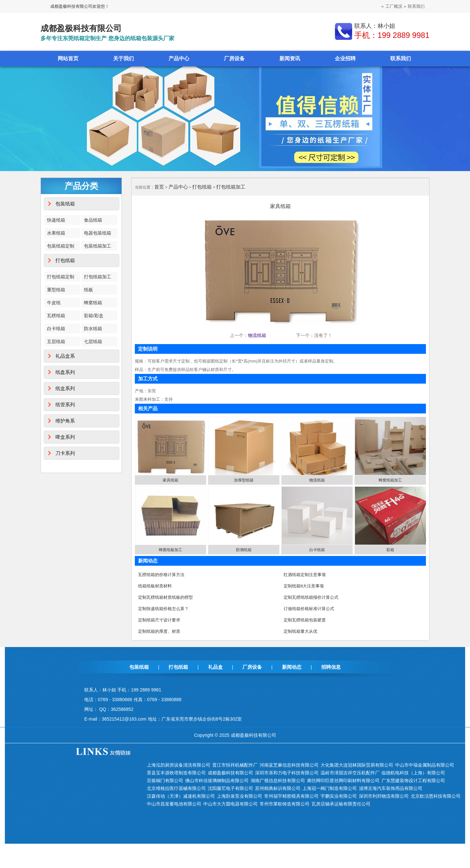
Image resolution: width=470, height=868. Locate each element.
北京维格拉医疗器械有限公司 (176, 788)
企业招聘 (345, 58)
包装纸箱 (65, 204)
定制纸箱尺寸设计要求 (159, 620)
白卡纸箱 (56, 329)
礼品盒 (215, 667)
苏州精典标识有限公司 (278, 788)
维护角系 (65, 421)
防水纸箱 (93, 329)
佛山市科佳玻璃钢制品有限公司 (217, 781)
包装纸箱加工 (98, 246)
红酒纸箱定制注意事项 (305, 575)
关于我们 (123, 58)
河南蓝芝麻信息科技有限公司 (289, 765)
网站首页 (68, 58)
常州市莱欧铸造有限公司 (285, 804)
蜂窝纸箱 (93, 303)
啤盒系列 (65, 437)
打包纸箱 (65, 260)
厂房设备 (234, 58)
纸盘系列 (65, 372)
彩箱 (390, 550)
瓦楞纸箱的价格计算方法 (161, 575)
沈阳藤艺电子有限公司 (230, 788)
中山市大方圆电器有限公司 (230, 804)
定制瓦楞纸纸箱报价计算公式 (311, 597)
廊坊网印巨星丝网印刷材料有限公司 (343, 781)
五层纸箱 (56, 341)
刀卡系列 (65, 453)
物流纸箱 (257, 335)
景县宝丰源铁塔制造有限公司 (176, 773)
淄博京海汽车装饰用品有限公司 (391, 788)
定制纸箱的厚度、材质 (159, 631)
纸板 (88, 290)
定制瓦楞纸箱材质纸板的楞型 (165, 597)
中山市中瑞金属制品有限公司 (425, 765)
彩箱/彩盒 (94, 316)
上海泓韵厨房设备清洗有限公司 (179, 765)
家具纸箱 (170, 480)
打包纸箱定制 (61, 277)
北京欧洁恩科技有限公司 (436, 796)
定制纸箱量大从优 (300, 631)
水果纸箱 (56, 233)
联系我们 (416, 6)
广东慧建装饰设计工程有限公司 (413, 781)
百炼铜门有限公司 (165, 781)
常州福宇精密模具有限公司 (291, 796)
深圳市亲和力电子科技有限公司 (287, 773)
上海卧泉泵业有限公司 (240, 796)
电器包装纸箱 (98, 233)
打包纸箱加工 (98, 277)
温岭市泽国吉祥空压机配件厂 (350, 773)
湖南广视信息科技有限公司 (278, 781)
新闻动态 (292, 667)
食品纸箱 (93, 220)
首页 (159, 187)
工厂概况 (394, 6)
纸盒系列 (65, 388)
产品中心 (179, 58)
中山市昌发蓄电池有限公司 (174, 804)
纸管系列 (65, 405)
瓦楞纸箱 (56, 316)
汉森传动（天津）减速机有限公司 (181, 796)
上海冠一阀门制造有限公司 (330, 788)
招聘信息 (331, 667)
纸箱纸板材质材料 (155, 586)
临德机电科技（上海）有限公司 (413, 773)
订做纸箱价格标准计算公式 (309, 609)
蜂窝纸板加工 (170, 550)
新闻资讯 (290, 58)
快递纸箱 (56, 220)
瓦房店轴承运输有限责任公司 (341, 804)
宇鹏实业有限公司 (339, 796)
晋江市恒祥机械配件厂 (235, 765)
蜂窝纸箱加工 (390, 480)
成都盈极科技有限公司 (230, 773)
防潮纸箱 (244, 550)
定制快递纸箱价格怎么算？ (163, 609)
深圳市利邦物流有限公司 (384, 796)
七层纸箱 (93, 341)
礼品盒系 (65, 356)
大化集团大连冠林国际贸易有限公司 (357, 765)
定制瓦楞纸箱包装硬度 (305, 620)
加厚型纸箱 (244, 480)
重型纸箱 (56, 290)
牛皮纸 (54, 303)
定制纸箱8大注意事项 (304, 586)
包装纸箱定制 (61, 246)
